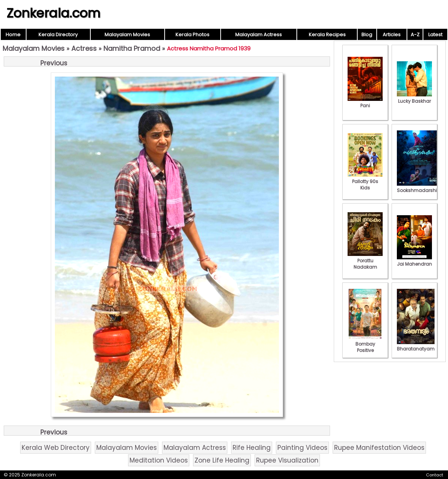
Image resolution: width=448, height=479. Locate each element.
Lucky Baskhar (414, 98)
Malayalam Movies (127, 35)
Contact (435, 475)
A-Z (415, 35)
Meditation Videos (159, 460)
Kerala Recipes (327, 35)
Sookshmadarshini (419, 187)
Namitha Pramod (132, 48)
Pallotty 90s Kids (365, 181)
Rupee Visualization (287, 460)
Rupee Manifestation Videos (379, 448)
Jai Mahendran (414, 261)
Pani (365, 102)
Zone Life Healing (222, 460)
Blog (367, 35)
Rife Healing (252, 448)
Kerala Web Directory (56, 448)
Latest (435, 35)
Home (13, 35)
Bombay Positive (365, 344)
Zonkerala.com (53, 13)
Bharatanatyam (416, 346)
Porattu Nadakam (365, 261)
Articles (392, 35)
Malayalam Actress (259, 35)
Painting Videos (302, 448)
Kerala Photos (192, 35)
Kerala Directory (58, 35)
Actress (84, 48)
